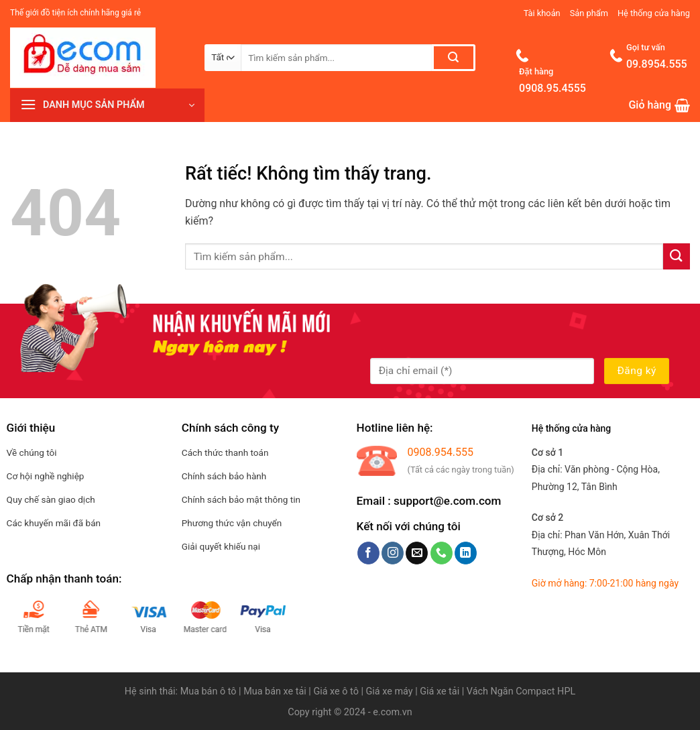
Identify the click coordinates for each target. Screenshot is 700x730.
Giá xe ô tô (336, 691)
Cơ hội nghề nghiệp (46, 476)
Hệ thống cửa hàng (654, 13)
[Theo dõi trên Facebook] (368, 553)
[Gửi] (454, 58)
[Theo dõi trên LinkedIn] (466, 553)
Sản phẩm (589, 13)
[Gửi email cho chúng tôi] (417, 553)
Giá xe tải (440, 691)
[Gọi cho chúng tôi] (442, 553)
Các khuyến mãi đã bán (54, 523)
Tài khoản (542, 13)
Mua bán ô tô (209, 691)
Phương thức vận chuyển (232, 523)
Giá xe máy (391, 691)
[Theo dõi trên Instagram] (393, 553)
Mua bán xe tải (275, 691)
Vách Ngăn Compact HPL (521, 691)
